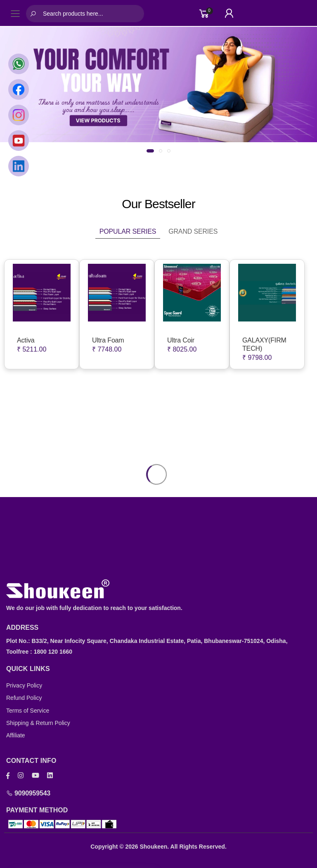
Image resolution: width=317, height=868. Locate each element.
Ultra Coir (181, 340)
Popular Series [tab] (128, 231)
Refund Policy (24, 698)
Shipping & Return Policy (38, 723)
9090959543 (28, 793)
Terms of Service (28, 711)
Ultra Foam (108, 340)
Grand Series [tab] (193, 231)
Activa (26, 340)
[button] (150, 151)
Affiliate (16, 735)
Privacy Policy (24, 685)
